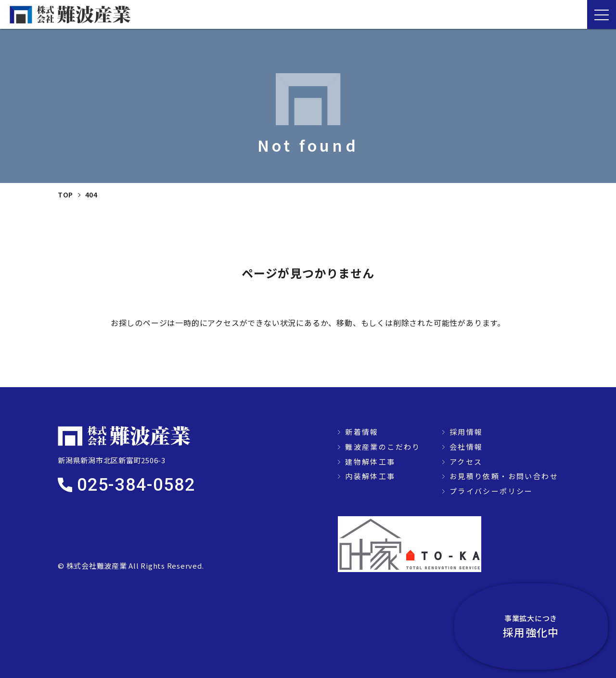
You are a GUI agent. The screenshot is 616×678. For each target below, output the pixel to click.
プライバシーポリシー (491, 491)
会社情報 (466, 447)
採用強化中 (563, 625)
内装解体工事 (370, 476)
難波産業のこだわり (383, 447)
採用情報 (466, 432)
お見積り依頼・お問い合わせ (504, 476)
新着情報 (362, 432)
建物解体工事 (370, 462)
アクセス (466, 462)
